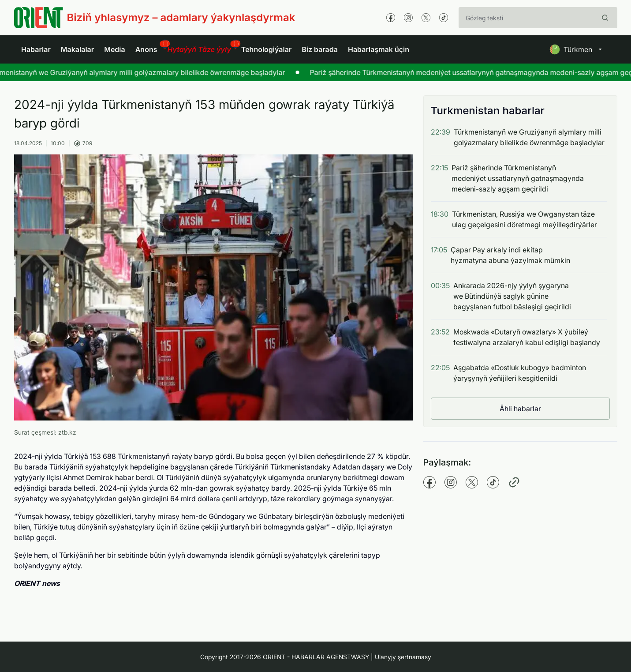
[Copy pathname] (514, 482)
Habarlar (36, 49)
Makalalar (77, 49)
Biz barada (320, 49)
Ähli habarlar (520, 409)
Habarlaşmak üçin (379, 49)
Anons (146, 49)
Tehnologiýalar (266, 49)
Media (115, 49)
